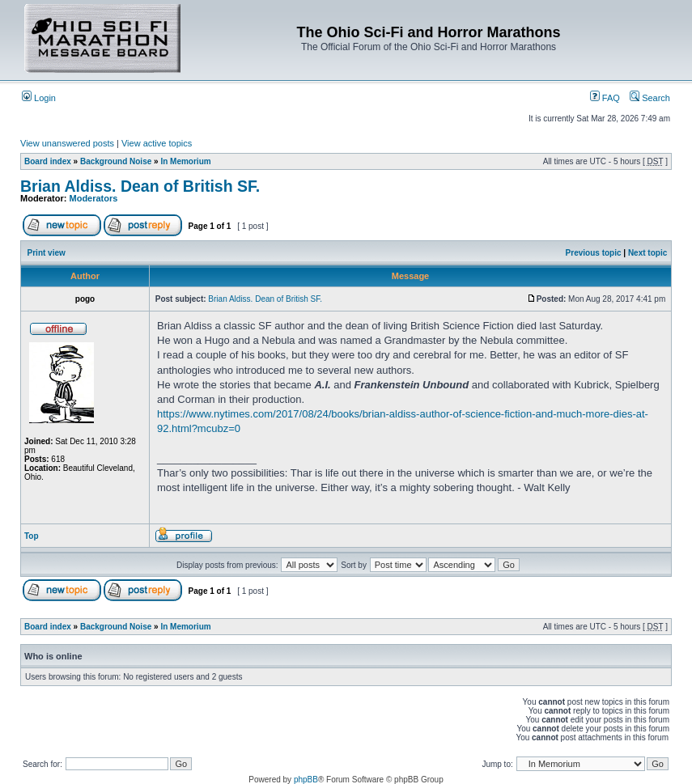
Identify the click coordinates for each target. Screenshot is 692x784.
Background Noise (116, 161)
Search (650, 98)
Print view (47, 253)
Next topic (647, 253)
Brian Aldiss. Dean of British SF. (140, 186)
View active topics (157, 143)
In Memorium (185, 161)
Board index (48, 161)
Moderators (94, 198)
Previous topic (594, 253)
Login (39, 98)
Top (32, 536)
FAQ (605, 98)
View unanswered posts (67, 143)
